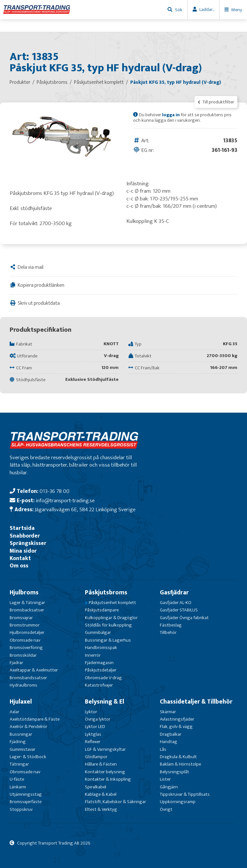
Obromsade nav (25, 640)
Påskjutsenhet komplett (112, 603)
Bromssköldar (23, 655)
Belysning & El (105, 702)
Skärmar (168, 712)
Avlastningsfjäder (177, 719)
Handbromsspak (101, 648)
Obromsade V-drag (103, 678)
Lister (165, 779)
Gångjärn (169, 787)
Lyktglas (93, 734)
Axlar (14, 712)
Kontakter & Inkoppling (108, 779)
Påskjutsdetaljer (101, 670)
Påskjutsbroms (106, 592)
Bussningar (21, 734)
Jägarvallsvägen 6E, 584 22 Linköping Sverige (85, 509)
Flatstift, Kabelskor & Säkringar (115, 802)
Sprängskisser (28, 543)
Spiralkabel (96, 787)
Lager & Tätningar (27, 603)
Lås (163, 749)
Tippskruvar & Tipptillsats (185, 794)
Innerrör (93, 655)
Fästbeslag (171, 625)
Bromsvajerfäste (26, 802)
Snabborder (25, 536)
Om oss (19, 566)
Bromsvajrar (21, 618)
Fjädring (18, 742)
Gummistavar (23, 749)
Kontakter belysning (105, 772)
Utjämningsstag (26, 794)
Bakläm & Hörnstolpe (180, 764)
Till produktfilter (216, 102)
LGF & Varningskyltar (105, 749)
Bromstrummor (25, 625)
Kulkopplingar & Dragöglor (111, 618)
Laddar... (207, 9)
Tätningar (19, 764)
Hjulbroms (24, 592)
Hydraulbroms (23, 685)
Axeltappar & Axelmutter (34, 670)
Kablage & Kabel (101, 794)
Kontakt (20, 558)
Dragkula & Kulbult (178, 757)
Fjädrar (16, 663)
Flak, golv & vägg (176, 727)
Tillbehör (168, 632)
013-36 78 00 (55, 491)
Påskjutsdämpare (102, 610)
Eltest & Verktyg (101, 809)
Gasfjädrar (174, 592)
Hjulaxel (21, 702)
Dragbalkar (171, 734)
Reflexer (93, 742)
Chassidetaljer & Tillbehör (196, 702)
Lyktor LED (95, 727)
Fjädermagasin (99, 663)
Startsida (22, 528)
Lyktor (91, 712)
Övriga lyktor (98, 719)
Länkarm (18, 787)
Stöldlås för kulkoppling (108, 625)
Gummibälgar (98, 632)
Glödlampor (96, 757)
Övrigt (166, 809)
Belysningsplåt (174, 772)
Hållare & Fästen (101, 764)
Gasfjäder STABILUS (179, 610)
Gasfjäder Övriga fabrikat (184, 618)
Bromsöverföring (26, 648)
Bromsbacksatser (27, 610)
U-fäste (17, 779)
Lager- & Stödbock (28, 757)
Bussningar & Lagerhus (108, 640)
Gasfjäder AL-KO (176, 603)
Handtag (169, 742)
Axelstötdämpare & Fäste (35, 719)
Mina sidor (23, 551)
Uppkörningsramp (178, 802)
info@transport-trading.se (65, 500)
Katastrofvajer (99, 685)
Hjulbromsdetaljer (27, 632)
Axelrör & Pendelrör (28, 727)
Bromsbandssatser (28, 678)
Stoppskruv (21, 809)
